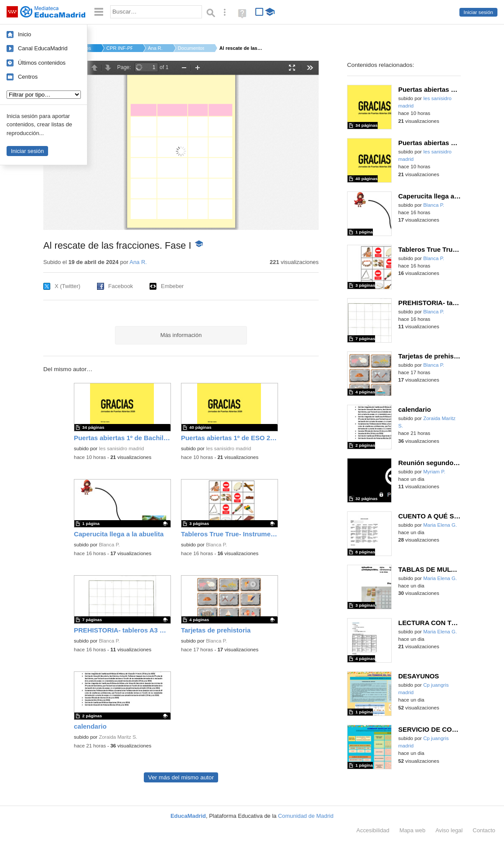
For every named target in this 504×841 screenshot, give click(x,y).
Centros (28, 77)
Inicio (24, 34)
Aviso (449, 830)
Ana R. (155, 48)
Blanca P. (109, 545)
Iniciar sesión (478, 12)
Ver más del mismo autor (181, 777)
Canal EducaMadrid (43, 48)
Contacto (484, 830)
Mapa (413, 830)
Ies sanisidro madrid (121, 448)
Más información (181, 335)
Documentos (191, 48)
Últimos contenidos (42, 63)
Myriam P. (434, 472)
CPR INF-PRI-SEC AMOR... (119, 48)
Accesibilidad (373, 830)
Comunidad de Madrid (306, 816)
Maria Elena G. (440, 525)
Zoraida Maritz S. (118, 737)
